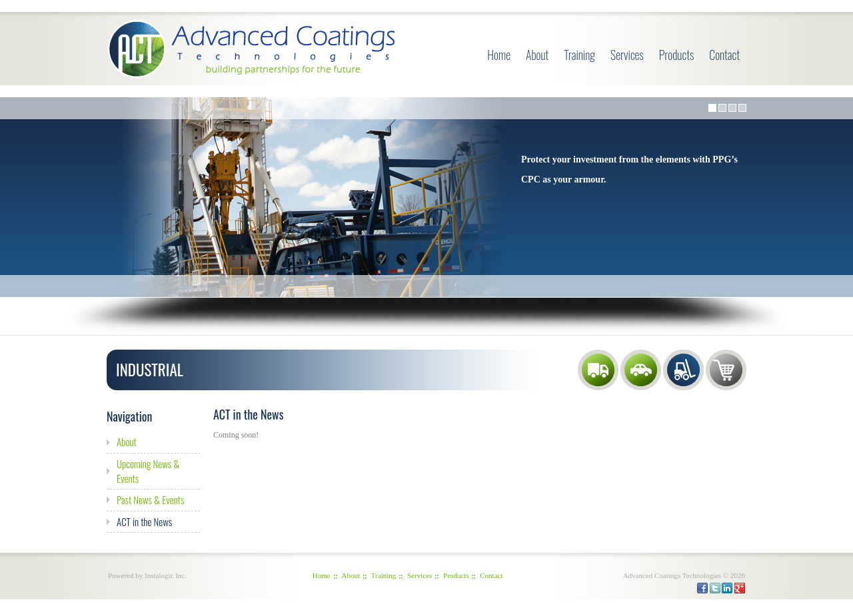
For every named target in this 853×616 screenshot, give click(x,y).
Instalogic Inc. (166, 575)
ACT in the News (144, 521)
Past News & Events (150, 499)
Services (627, 55)
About (537, 55)
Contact (724, 55)
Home (499, 55)
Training (579, 55)
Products (677, 55)
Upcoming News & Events (148, 471)
